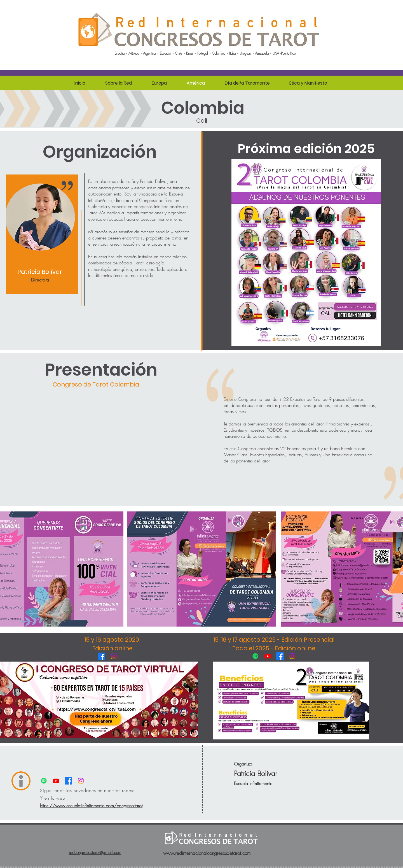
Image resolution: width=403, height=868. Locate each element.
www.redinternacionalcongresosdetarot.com (207, 853)
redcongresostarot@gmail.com (95, 853)
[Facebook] (101, 656)
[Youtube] (268, 656)
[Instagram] (114, 656)
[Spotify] (255, 656)
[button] (118, 83)
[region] (42, 234)
